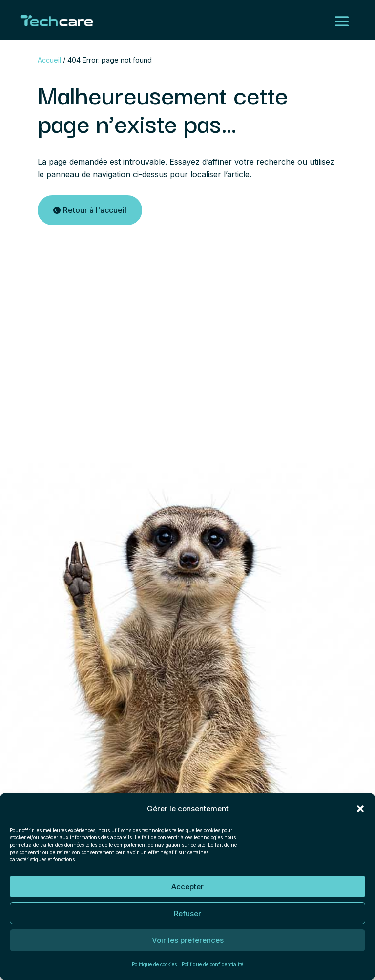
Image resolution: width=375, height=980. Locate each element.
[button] (360, 809)
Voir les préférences (188, 940)
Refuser (187, 913)
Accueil (49, 60)
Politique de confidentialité (212, 964)
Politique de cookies (154, 964)
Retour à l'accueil (95, 210)
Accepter (187, 886)
